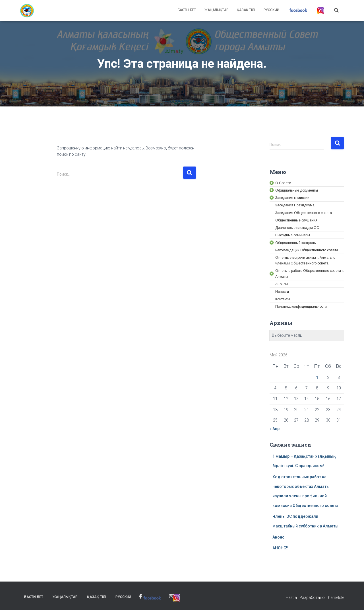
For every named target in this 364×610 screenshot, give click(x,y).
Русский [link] (271, 10)
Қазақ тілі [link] (246, 10)
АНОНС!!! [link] (281, 548)
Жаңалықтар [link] (216, 10)
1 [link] (317, 377)
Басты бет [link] (187, 10)
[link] (27, 11)
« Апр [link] (275, 429)
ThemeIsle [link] (335, 597)
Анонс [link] (278, 537)
